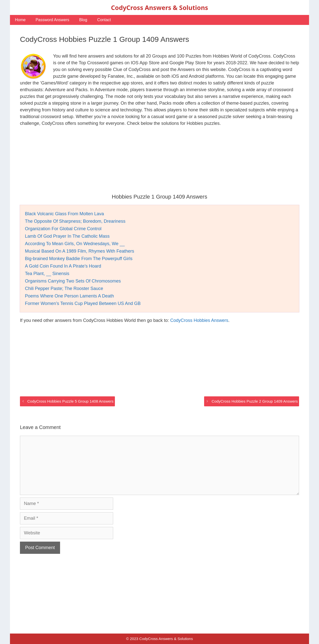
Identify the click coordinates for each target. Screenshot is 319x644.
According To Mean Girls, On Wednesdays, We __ (75, 244)
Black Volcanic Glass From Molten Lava (64, 214)
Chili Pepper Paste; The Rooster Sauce (64, 288)
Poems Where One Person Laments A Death (69, 296)
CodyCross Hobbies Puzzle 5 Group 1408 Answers (70, 401)
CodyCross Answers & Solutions (159, 7)
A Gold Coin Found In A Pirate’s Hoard (63, 266)
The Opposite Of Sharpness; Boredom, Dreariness (75, 221)
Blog (83, 20)
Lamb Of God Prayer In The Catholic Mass (67, 236)
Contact (104, 20)
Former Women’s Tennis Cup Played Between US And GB (83, 303)
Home (20, 20)
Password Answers (52, 20)
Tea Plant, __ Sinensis (47, 274)
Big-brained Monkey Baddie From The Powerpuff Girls (79, 259)
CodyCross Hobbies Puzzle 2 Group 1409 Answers (255, 401)
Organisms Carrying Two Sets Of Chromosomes (73, 281)
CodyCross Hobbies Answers (199, 320)
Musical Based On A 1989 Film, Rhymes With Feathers (80, 251)
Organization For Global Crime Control (63, 229)
